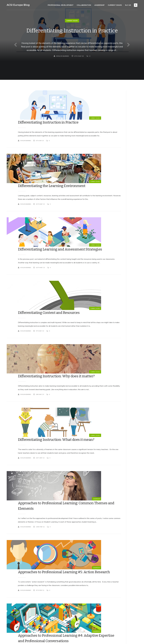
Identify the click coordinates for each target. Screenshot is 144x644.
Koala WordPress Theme (14, 640)
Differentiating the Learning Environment (60, 142)
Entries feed (106, 611)
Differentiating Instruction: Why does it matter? (63, 283)
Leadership (101, 5)
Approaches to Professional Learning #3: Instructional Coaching (59, 530)
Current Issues (116, 5)
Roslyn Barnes (61, 67)
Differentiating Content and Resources (60, 236)
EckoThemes (29, 640)
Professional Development (62, 5)
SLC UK (129, 5)
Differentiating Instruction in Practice (72, 34)
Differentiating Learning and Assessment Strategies (61, 189)
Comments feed (108, 616)
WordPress (49, 640)
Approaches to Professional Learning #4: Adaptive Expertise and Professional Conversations (63, 478)
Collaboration (85, 5)
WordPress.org (107, 621)
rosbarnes (109, 227)
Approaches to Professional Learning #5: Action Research (61, 428)
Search (103, 92)
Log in (104, 606)
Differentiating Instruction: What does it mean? (59, 329)
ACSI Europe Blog (17, 5)
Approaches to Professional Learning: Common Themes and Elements (63, 379)
